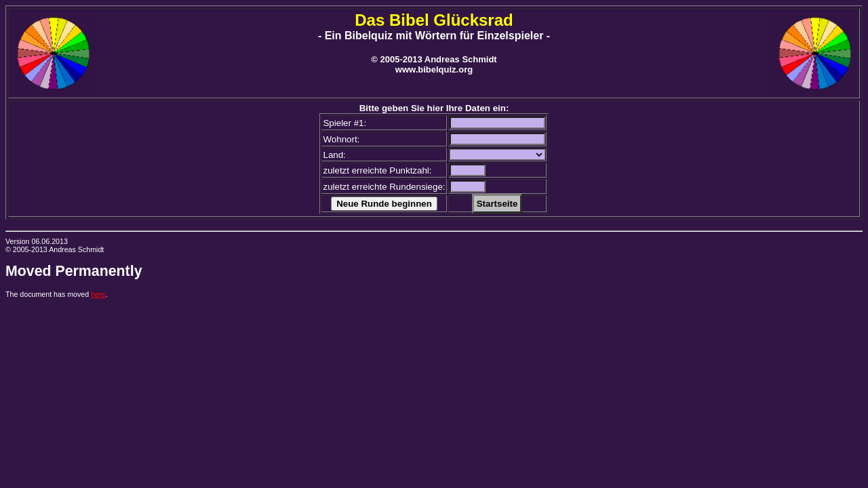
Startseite (497, 204)
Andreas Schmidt (76, 249)
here (98, 294)
